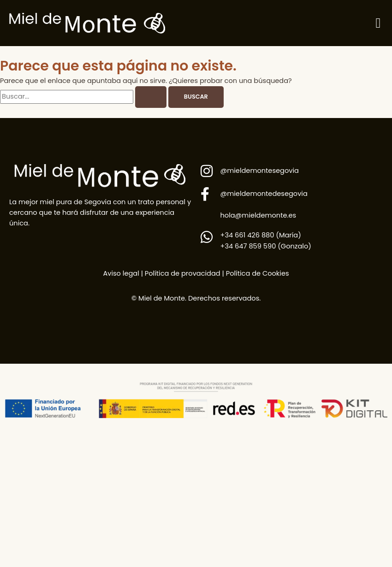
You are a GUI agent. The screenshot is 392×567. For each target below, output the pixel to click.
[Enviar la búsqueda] (151, 97)
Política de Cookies (258, 273)
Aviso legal (121, 273)
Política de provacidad (182, 273)
